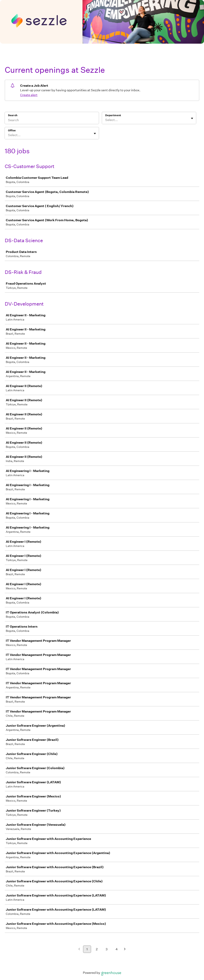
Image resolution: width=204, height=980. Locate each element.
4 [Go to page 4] (117, 949)
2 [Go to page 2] (97, 949)
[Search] (52, 121)
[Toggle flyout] (192, 118)
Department (113, 115)
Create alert (29, 95)
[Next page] (125, 949)
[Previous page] (79, 949)
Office (12, 130)
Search (13, 115)
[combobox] (105, 120)
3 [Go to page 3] (107, 949)
